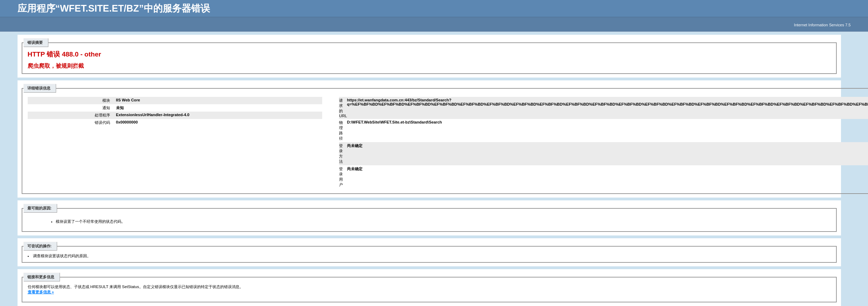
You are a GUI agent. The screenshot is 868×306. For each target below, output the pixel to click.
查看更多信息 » (41, 292)
